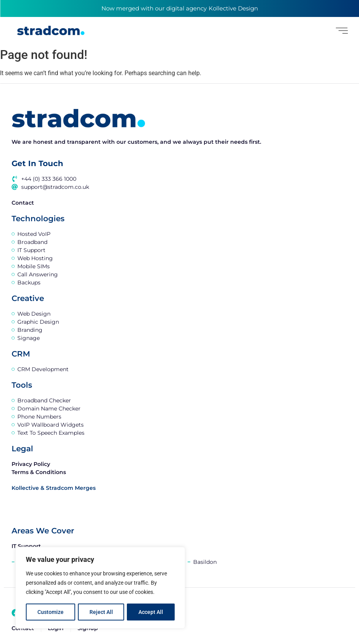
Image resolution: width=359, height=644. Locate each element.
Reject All (101, 612)
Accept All (151, 612)
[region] (100, 588)
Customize (51, 612)
